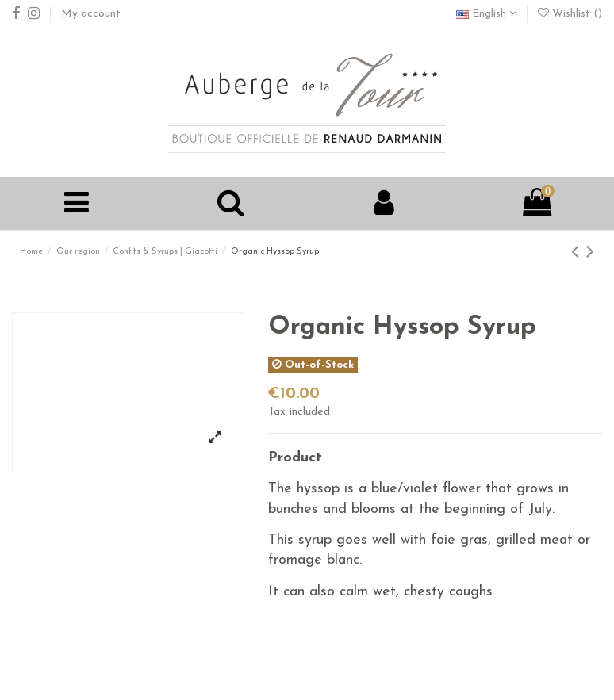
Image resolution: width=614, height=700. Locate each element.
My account (91, 14)
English (486, 14)
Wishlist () (570, 14)
